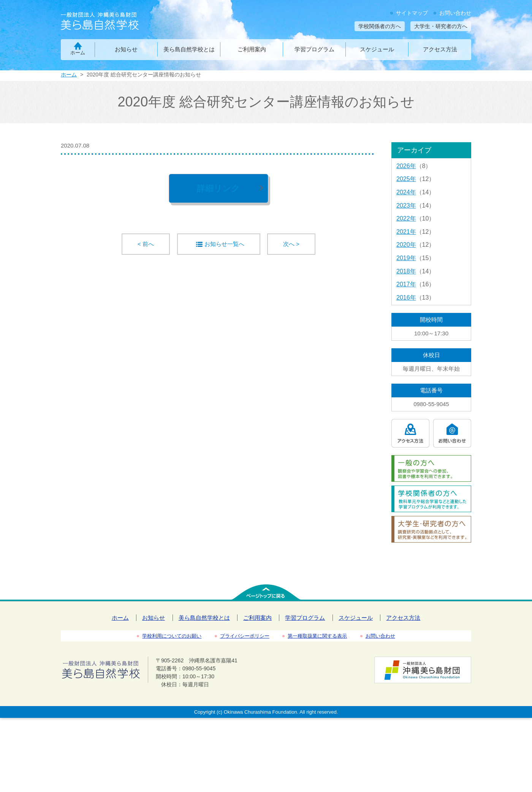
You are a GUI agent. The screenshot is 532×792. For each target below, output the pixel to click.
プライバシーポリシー (245, 636)
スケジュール (377, 49)
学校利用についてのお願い (172, 636)
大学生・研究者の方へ (441, 26)
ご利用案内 (252, 49)
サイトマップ (412, 13)
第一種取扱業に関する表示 (317, 636)
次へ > (291, 244)
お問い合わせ (455, 13)
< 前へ (146, 244)
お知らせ (126, 49)
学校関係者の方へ (380, 26)
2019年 (406, 258)
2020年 (406, 245)
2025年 (406, 179)
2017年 (406, 284)
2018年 (406, 271)
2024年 (406, 192)
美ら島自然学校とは (189, 49)
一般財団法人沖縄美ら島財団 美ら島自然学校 (113, 22)
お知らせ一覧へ (224, 244)
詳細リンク (218, 188)
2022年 (406, 218)
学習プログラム (314, 49)
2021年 (406, 232)
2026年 (406, 166)
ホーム (78, 53)
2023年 (406, 206)
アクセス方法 (440, 49)
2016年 (406, 298)
